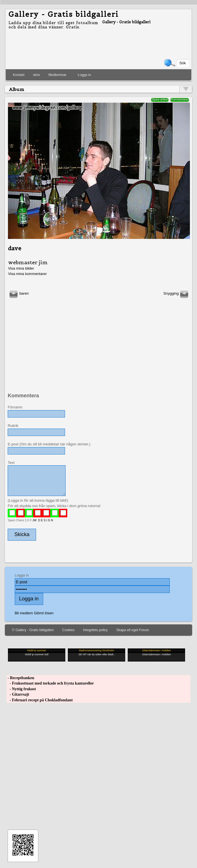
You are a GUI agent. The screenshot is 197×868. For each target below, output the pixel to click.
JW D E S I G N (43, 520)
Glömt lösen (44, 613)
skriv (36, 75)
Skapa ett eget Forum (132, 630)
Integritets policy (96, 630)
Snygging (177, 293)
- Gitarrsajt (18, 694)
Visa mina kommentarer (27, 274)
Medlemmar (57, 75)
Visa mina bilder (21, 268)
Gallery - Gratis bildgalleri (64, 14)
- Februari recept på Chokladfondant (40, 700)
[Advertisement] (98, 339)
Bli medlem (24, 613)
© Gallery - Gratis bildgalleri (33, 630)
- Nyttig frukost (21, 689)
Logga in (84, 75)
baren (18, 293)
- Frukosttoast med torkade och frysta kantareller (50, 683)
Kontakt (19, 75)
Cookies (68, 630)
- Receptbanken (20, 678)
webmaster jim (28, 262)
